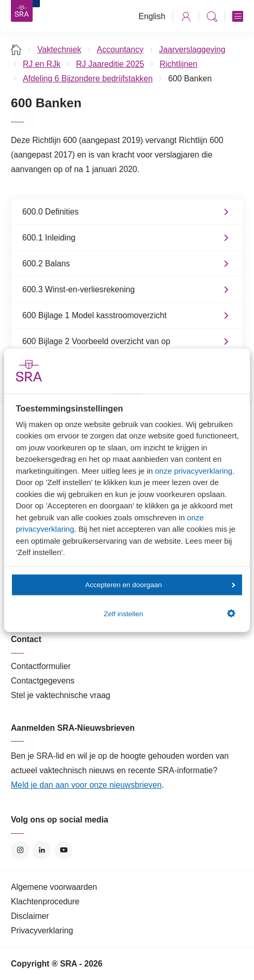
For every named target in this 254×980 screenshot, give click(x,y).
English (152, 16)
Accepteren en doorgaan (160, 585)
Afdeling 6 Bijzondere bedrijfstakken (88, 79)
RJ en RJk (42, 64)
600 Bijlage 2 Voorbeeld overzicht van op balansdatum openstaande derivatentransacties (108, 347)
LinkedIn (42, 850)
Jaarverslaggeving (192, 49)
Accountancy (120, 49)
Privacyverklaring (42, 931)
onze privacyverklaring (194, 470)
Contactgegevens (43, 681)
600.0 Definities (51, 212)
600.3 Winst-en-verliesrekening (79, 289)
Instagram (20, 850)
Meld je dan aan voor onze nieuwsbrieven (86, 785)
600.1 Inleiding (49, 238)
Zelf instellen (169, 614)
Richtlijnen (179, 64)
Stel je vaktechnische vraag (61, 695)
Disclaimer (30, 916)
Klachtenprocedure (45, 901)
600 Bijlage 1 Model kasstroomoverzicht (94, 315)
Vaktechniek (59, 49)
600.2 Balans (46, 264)
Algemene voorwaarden (54, 887)
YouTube (63, 850)
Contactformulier (41, 666)
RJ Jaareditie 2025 (110, 64)
